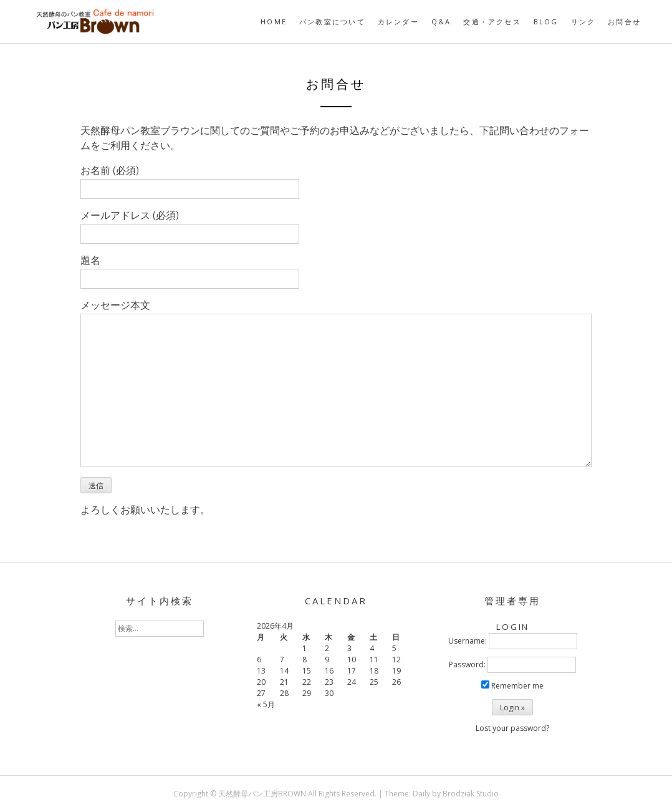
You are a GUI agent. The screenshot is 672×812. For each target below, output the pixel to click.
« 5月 (266, 704)
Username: (468, 641)
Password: (467, 665)
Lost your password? (512, 728)
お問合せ (624, 22)
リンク (583, 22)
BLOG (546, 22)
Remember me (512, 686)
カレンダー (398, 22)
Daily (421, 794)
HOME (274, 22)
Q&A (441, 22)
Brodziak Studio (471, 794)
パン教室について (332, 22)
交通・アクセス (492, 22)
